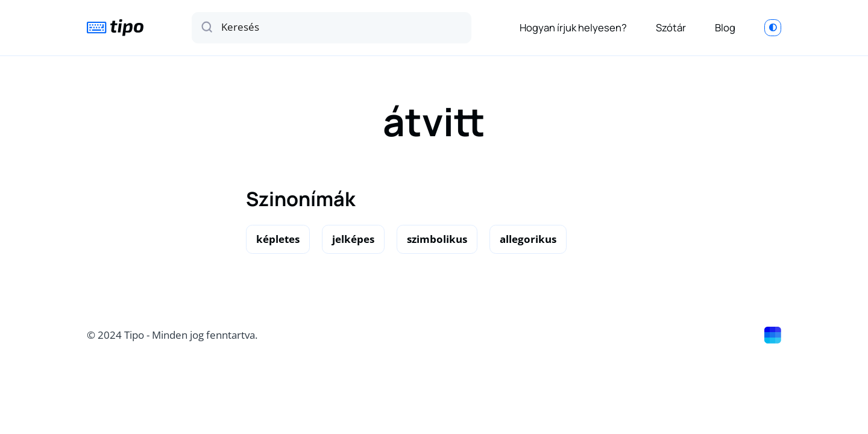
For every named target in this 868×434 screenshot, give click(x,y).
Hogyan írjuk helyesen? (573, 27)
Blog (725, 27)
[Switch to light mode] (773, 28)
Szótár (671, 27)
